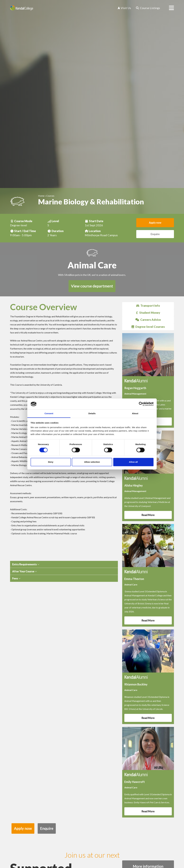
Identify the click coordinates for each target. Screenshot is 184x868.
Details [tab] (92, 413)
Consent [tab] (49, 413)
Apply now (155, 223)
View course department (92, 286)
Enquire (155, 234)
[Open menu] (169, 8)
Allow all (133, 462)
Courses (50, 196)
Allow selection (92, 462)
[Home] (22, 8)
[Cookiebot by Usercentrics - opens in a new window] (141, 404)
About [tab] (135, 413)
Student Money (148, 313)
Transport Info (148, 306)
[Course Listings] (148, 8)
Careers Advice (148, 320)
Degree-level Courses (148, 327)
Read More (148, 515)
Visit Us (124, 8)
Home (41, 196)
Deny (51, 462)
